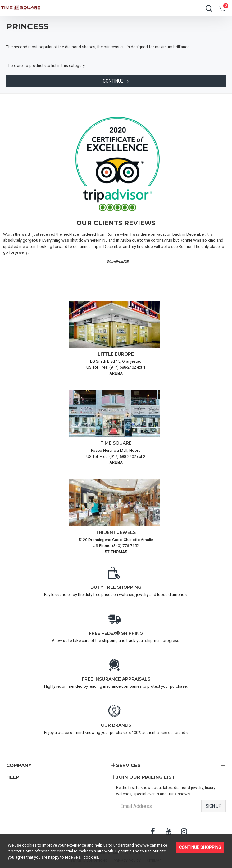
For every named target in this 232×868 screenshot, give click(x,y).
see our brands (174, 732)
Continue (113, 81)
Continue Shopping (200, 847)
